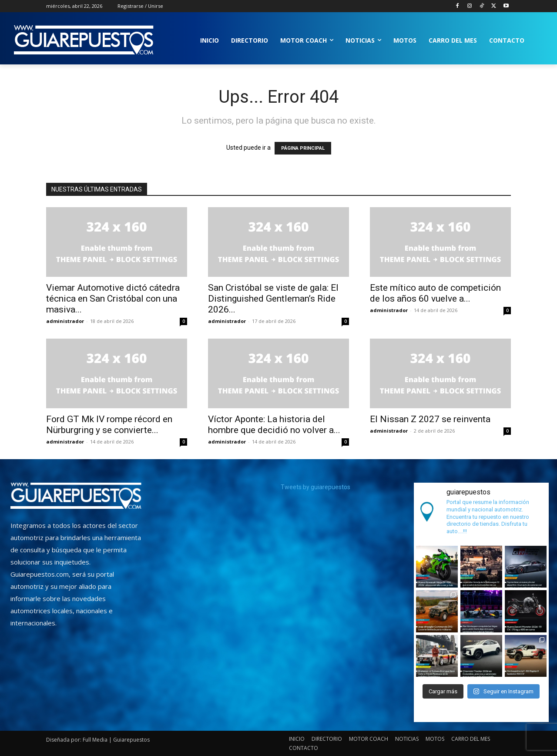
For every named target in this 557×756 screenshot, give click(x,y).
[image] (76, 496)
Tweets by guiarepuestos (315, 487)
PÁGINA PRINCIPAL (303, 148)
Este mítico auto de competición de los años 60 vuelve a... (435, 293)
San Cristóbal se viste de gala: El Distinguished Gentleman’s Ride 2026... (273, 299)
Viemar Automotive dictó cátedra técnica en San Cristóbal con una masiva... (113, 299)
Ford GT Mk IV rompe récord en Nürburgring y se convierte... (109, 425)
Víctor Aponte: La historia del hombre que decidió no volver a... (274, 425)
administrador (65, 321)
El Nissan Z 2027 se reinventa (430, 419)
